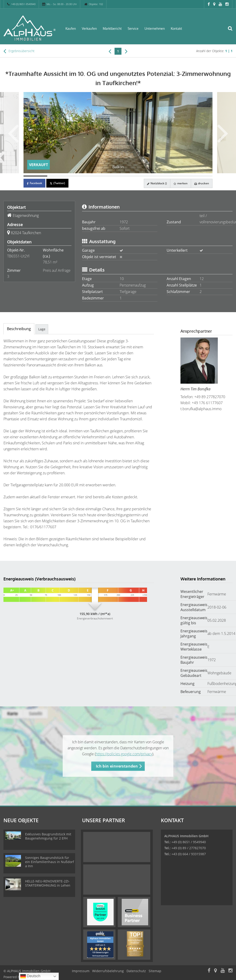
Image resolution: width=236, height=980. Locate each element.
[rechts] (126, 51)
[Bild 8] (201, 176)
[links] (110, 51)
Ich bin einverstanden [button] (117, 766)
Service (133, 28)
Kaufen (71, 28)
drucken (201, 183)
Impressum (81, 971)
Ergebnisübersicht (19, 51)
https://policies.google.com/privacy (124, 754)
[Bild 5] (130, 176)
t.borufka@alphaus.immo (201, 409)
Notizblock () (156, 183)
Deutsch (30, 976)
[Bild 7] (177, 176)
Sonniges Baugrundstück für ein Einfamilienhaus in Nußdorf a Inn (50, 862)
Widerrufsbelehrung (108, 971)
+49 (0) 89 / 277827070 (189, 848)
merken (180, 183)
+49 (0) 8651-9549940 (23, 4)
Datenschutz (136, 971)
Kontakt (176, 28)
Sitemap (155, 971)
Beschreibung (19, 329)
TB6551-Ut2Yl (18, 256)
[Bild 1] (35, 176)
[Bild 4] (106, 176)
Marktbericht (112, 28)
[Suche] (233, 31)
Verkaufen (89, 28)
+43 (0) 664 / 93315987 (189, 854)
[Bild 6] (154, 176)
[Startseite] (29, 28)
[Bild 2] (59, 176)
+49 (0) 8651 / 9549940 (189, 842)
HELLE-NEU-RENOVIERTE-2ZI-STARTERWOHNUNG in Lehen (48, 883)
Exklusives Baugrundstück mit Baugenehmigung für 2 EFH (48, 836)
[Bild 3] (83, 176)
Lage (42, 329)
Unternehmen (155, 28)
